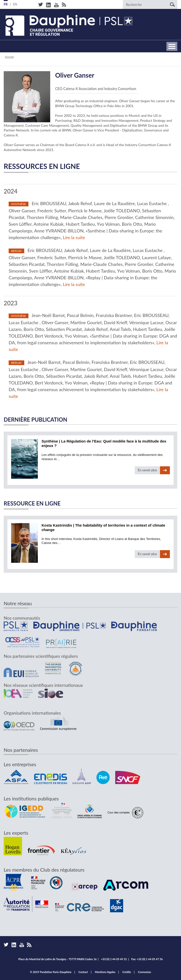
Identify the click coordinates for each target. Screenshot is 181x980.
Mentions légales (105, 972)
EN (15, 4)
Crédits (127, 972)
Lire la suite (74, 237)
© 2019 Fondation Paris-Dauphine (51, 972)
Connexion (145, 972)
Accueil (9, 57)
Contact (83, 972)
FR (6, 4)
